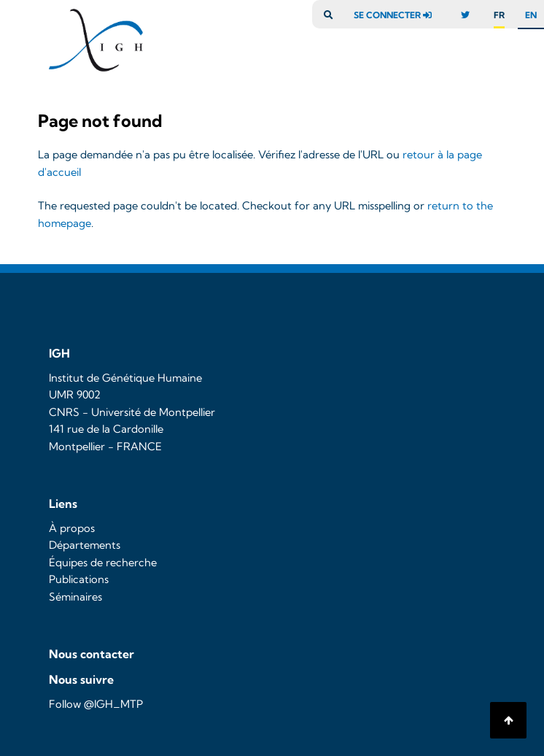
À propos (72, 528)
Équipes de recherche (103, 563)
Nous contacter (92, 654)
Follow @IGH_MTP (96, 704)
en (531, 15)
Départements (85, 545)
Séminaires (75, 597)
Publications (79, 579)
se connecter (396, 15)
